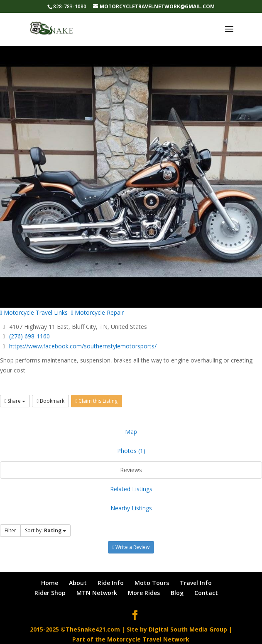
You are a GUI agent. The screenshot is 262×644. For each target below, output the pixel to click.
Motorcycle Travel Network (148, 639)
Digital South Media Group (188, 629)
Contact (206, 593)
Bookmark (50, 401)
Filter (10, 530)
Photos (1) (131, 451)
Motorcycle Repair (97, 312)
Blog (177, 593)
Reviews (131, 470)
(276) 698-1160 (29, 336)
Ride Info (111, 583)
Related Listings (131, 489)
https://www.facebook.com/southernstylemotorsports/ (83, 346)
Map (131, 432)
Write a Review (131, 547)
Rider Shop (50, 593)
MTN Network (97, 593)
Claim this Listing (97, 401)
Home (50, 583)
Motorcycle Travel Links (34, 312)
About (78, 583)
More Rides (144, 593)
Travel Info (196, 583)
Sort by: (45, 530)
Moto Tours (152, 583)
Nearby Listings (131, 508)
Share (15, 401)
